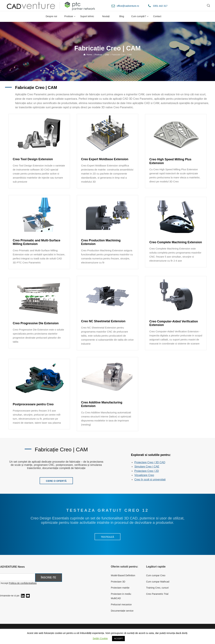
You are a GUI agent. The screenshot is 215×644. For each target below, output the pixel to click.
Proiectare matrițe (120, 588)
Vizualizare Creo (144, 475)
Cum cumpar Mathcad (158, 582)
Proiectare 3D (118, 582)
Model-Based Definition (123, 575)
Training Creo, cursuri (157, 588)
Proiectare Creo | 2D (147, 471)
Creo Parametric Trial (157, 594)
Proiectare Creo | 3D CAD (150, 462)
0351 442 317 (160, 6)
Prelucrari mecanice (121, 604)
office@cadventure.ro (128, 6)
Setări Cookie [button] (100, 638)
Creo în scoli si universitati (150, 480)
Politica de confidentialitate (23, 583)
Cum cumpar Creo (156, 575)
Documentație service (122, 611)
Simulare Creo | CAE (147, 467)
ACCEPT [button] (119, 639)
